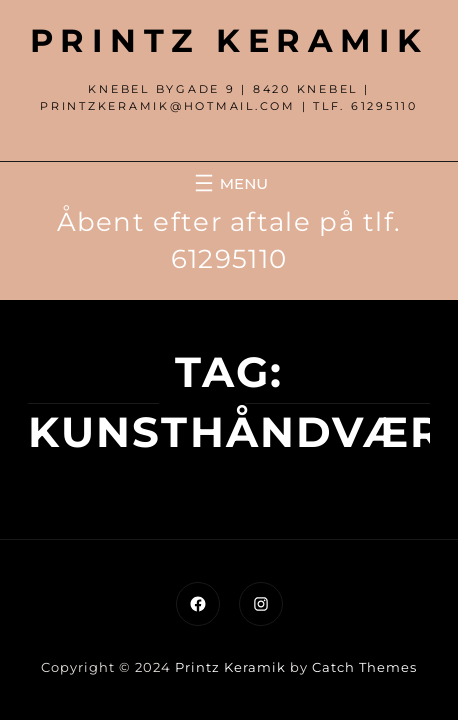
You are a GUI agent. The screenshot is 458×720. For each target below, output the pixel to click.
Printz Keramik (229, 40)
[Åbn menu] (229, 183)
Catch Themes (364, 667)
